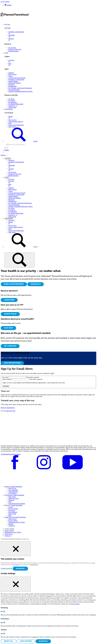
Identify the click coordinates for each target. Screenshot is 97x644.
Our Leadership (13, 490)
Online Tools (12, 514)
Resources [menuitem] (8, 505)
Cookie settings (7, 568)
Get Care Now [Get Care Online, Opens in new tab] (10, 346)
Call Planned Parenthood (8, 454)
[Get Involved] (9, 219)
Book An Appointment (8, 408)
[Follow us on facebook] (15, 469)
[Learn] (7, 177)
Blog (10, 515)
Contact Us (12, 526)
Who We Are (12, 488)
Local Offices (12, 493)
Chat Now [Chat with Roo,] (8, 328)
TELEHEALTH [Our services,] (36, 284)
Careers (11, 507)
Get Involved (9, 495)
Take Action (12, 497)
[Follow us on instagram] (44, 469)
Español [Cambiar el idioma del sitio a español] (8, 5)
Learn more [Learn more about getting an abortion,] (9, 300)
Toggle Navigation (16, 487)
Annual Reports (13, 492)
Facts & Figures (13, 509)
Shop (10, 502)
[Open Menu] (6, 156)
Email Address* (7, 379)
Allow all (20, 569)
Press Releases (13, 512)
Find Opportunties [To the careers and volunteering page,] (12, 363)
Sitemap (11, 524)
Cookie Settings (9, 529)
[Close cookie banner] (16, 549)
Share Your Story (14, 498)
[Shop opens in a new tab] (10, 123)
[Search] (6, 148)
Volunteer (11, 500)
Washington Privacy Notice (17, 522)
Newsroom (12, 510)
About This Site (9, 517)
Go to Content (5, 2)
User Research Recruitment (17, 504)
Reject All (9, 641)
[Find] (20, 260)
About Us (7, 487)
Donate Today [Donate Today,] (10, 314)
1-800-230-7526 (10, 411)
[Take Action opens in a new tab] (12, 127)
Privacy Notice (13, 521)
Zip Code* (6, 377)
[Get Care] (8, 158)
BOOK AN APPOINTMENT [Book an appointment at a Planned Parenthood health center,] (14, 284)
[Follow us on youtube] (73, 469)
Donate (3, 155)
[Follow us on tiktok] (15, 483)
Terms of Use (12, 519)
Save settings (26, 641)
